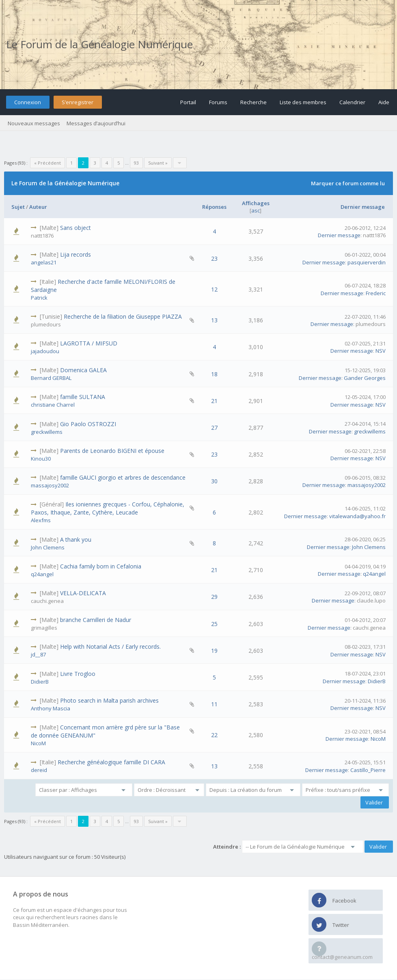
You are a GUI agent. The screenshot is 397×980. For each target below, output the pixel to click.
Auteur (38, 207)
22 (214, 735)
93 (136, 163)
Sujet (18, 207)
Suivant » (158, 163)
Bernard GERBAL (51, 378)
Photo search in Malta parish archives (109, 700)
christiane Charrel (53, 405)
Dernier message (363, 207)
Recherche (254, 102)
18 (214, 374)
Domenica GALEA (83, 370)
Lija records (76, 254)
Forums (218, 102)
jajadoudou (45, 351)
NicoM (38, 743)
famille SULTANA (83, 397)
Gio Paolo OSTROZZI (88, 424)
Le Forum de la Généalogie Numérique (99, 44)
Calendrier (352, 102)
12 (214, 289)
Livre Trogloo (78, 674)
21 (214, 401)
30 (214, 481)
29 (214, 597)
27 (214, 428)
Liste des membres (303, 102)
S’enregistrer (78, 102)
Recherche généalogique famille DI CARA (111, 762)
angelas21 (44, 262)
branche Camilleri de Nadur (96, 620)
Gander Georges (365, 378)
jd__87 (38, 654)
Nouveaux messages (34, 123)
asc (256, 210)
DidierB (40, 682)
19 (214, 651)
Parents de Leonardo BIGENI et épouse (112, 451)
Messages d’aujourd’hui (96, 123)
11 (214, 704)
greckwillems (47, 432)
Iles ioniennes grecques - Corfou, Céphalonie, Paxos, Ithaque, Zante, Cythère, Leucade (108, 508)
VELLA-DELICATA (83, 593)
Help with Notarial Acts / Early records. (110, 647)
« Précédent (47, 163)
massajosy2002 (50, 485)
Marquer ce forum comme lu (348, 183)
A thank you (76, 539)
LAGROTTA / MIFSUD (89, 343)
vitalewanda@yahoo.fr (357, 516)
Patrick (39, 298)
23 (214, 258)
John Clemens (48, 547)
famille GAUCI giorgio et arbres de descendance (123, 477)
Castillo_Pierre (368, 770)
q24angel (42, 574)
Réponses (214, 207)
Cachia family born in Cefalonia (101, 566)
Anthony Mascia (51, 708)
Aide (384, 102)
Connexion (28, 102)
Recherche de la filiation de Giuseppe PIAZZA (123, 316)
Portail (188, 102)
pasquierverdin (367, 262)
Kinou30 (41, 459)
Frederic (376, 293)
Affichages (256, 203)
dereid (39, 770)
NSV (381, 351)
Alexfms (41, 520)
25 (214, 624)
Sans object (76, 228)
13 (214, 320)
